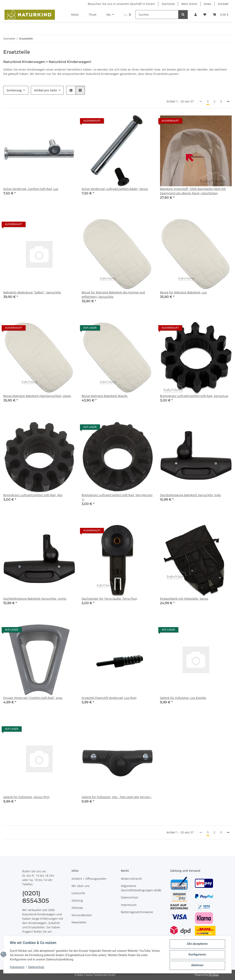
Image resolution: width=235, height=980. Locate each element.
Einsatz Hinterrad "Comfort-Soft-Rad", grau (33, 698)
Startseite (168, 4)
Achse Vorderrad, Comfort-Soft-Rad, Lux (31, 189)
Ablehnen (197, 965)
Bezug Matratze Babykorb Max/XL (105, 396)
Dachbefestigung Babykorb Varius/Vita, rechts (35, 599)
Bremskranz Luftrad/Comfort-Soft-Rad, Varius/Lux (194, 396)
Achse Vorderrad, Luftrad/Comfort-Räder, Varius (115, 189)
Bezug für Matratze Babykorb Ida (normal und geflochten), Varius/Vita (113, 294)
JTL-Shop (214, 975)
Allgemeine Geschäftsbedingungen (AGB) (141, 888)
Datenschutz (36, 967)
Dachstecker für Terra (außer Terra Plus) (109, 599)
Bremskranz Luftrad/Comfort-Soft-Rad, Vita (33, 495)
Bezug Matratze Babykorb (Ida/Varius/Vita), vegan (37, 396)
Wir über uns (81, 886)
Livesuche (78, 893)
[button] (196, 15)
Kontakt (223, 4)
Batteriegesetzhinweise (137, 912)
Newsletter (79, 922)
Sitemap (77, 908)
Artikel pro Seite (46, 90)
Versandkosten (82, 915)
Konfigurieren (197, 955)
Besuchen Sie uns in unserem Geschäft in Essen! (121, 4)
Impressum (17, 967)
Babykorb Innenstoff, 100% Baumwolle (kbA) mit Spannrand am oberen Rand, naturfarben (193, 191)
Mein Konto (189, 4)
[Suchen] (157, 15)
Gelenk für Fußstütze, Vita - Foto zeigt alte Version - (117, 797)
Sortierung (14, 90)
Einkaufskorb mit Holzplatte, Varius (184, 599)
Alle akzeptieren (197, 944)
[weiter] (228, 101)
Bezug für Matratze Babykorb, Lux (183, 292)
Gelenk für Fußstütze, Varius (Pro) (26, 797)
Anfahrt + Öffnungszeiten (89, 879)
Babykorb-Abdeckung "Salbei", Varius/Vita (32, 292)
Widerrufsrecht (131, 879)
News (208, 4)
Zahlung (77, 900)
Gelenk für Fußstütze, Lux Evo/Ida (183, 698)
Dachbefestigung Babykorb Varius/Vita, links (190, 495)
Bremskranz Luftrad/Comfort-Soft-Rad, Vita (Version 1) (117, 497)
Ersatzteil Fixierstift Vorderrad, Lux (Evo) (109, 698)
